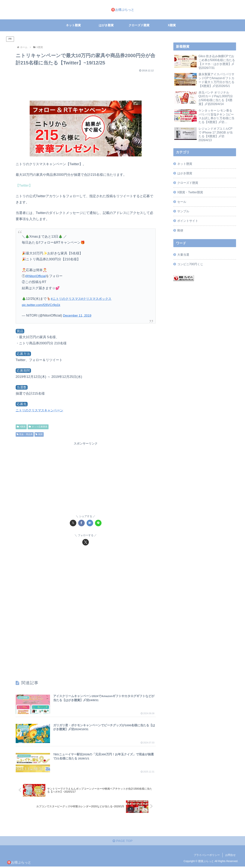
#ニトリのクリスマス (67, 299)
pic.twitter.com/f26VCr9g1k (42, 305)
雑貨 (39, 434)
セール (182, 202)
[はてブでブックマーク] (90, 523)
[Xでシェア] (73, 523)
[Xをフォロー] (86, 542)
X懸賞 (21, 427)
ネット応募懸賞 (38, 427)
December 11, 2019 (78, 315)
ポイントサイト (188, 221)
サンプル (183, 211)
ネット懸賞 (185, 164)
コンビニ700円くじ (190, 264)
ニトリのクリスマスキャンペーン (41, 410)
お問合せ (230, 856)
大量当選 (183, 255)
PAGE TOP (123, 842)
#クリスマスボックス (99, 299)
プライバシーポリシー (207, 856)
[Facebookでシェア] (81, 523)
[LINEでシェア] (98, 523)
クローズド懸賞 (188, 183)
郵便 (180, 230)
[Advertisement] (86, 85)
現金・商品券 (25, 434)
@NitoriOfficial (36, 276)
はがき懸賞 (185, 173)
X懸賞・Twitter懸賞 (190, 192)
